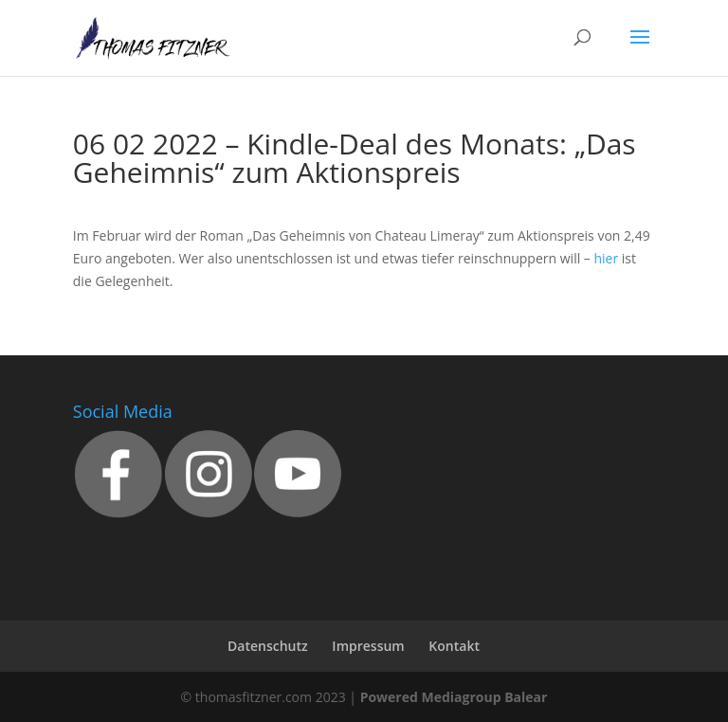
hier (606, 258)
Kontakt (454, 646)
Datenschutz (268, 646)
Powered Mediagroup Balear (454, 697)
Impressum (368, 646)
